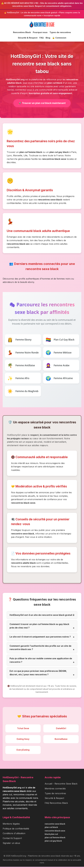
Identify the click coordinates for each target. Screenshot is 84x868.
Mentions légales (11, 825)
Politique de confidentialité (16, 830)
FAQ (42, 38)
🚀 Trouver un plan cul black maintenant (42, 103)
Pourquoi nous (40, 32)
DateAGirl (61, 730)
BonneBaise (61, 740)
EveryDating (23, 751)
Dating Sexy (23, 740)
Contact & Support (12, 839)
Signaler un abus (11, 844)
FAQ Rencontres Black (56, 804)
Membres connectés (55, 790)
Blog (48, 38)
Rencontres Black (22, 32)
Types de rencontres (60, 32)
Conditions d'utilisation (14, 835)
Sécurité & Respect (28, 38)
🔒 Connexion (59, 38)
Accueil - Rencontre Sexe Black (61, 785)
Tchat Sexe (23, 730)
